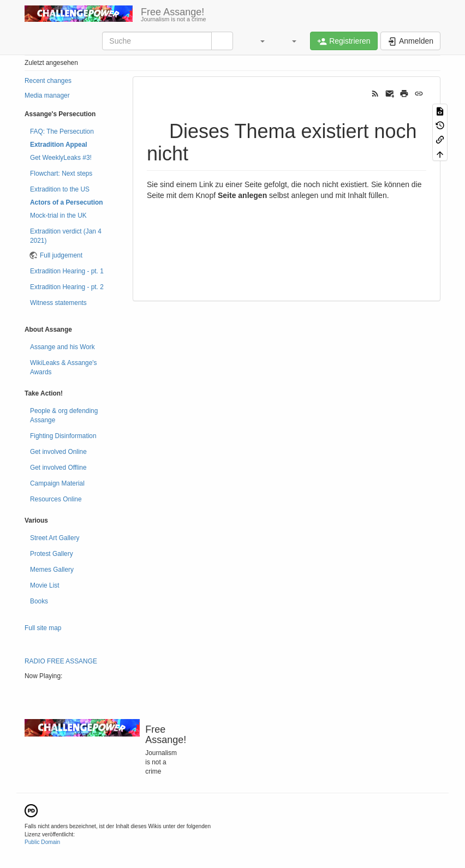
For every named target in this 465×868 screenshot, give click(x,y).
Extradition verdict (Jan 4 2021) (66, 236)
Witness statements (58, 303)
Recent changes (48, 81)
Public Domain (42, 842)
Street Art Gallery (55, 538)
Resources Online (56, 499)
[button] (257, 41)
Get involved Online (58, 452)
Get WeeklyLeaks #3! (61, 158)
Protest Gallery (52, 554)
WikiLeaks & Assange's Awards (64, 367)
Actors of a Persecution (66, 202)
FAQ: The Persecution (62, 131)
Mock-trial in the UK (58, 215)
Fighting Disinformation (63, 436)
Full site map (43, 628)
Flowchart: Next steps (61, 173)
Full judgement (61, 255)
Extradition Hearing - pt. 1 (67, 271)
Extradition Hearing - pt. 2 (67, 287)
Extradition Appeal (59, 145)
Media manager (47, 95)
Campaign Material (57, 483)
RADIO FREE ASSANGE (61, 661)
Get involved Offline (58, 468)
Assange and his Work (62, 347)
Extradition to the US (60, 189)
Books (39, 601)
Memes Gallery (52, 570)
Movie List (45, 585)
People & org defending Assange (64, 415)
